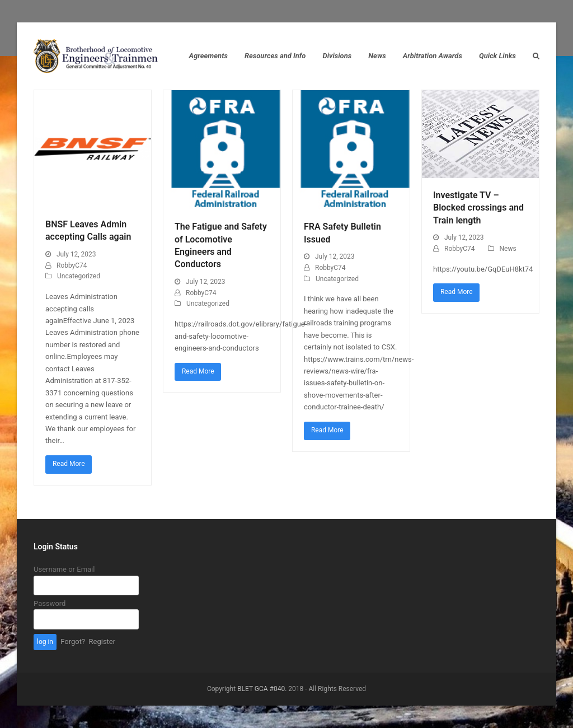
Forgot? (73, 641)
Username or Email (64, 569)
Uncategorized (79, 276)
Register (102, 641)
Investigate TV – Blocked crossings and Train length (478, 208)
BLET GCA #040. (262, 689)
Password (50, 603)
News (508, 249)
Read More (69, 464)
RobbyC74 (72, 265)
